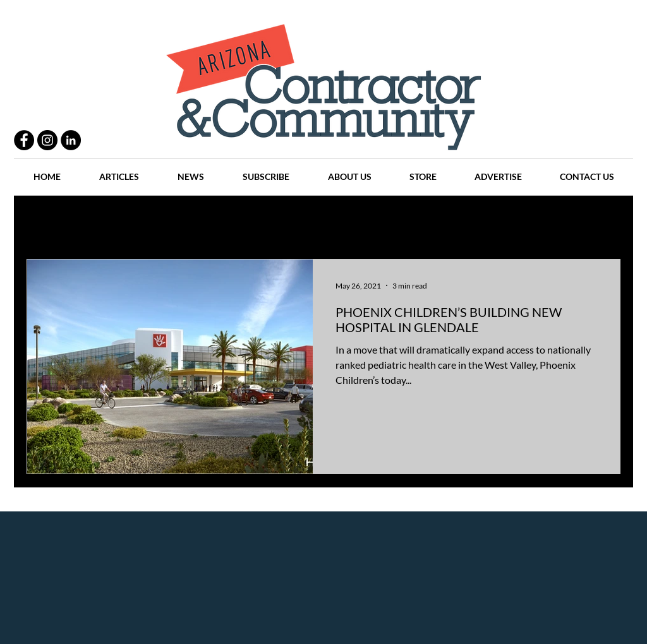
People (162, 221)
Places (430, 221)
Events (550, 221)
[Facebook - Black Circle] (24, 140)
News (381, 221)
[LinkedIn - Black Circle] (71, 140)
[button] (604, 223)
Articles (330, 221)
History (274, 221)
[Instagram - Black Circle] (47, 140)
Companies (490, 221)
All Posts (44, 221)
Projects (217, 221)
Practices (105, 221)
